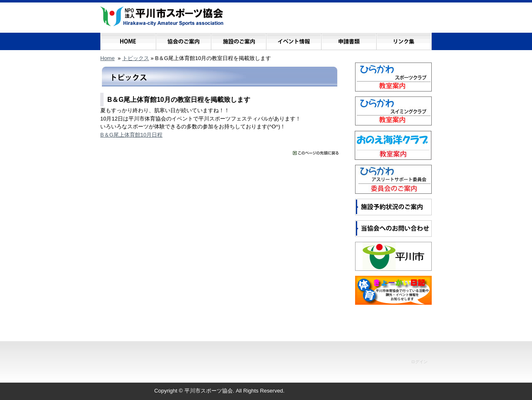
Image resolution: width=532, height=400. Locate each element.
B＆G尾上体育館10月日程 (131, 135)
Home (108, 58)
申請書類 (349, 40)
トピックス (136, 58)
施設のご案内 (238, 40)
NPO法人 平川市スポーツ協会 (162, 17)
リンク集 (404, 40)
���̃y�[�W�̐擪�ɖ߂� (316, 153)
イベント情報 (294, 40)
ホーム (128, 40)
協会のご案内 (183, 40)
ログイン (419, 362)
